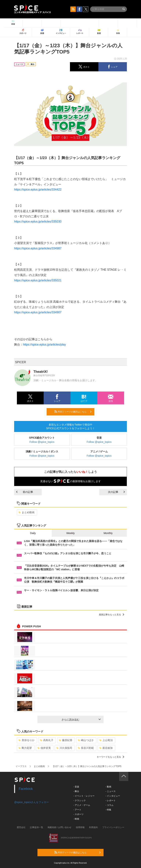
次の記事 (116, 492)
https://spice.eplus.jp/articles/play (44, 345)
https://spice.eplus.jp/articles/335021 (38, 280)
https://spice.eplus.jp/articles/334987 (38, 248)
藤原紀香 (66, 740)
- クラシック (80, 801)
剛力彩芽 (25, 748)
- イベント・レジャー (84, 796)
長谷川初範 (86, 748)
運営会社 (21, 827)
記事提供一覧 (37, 827)
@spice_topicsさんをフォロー (31, 802)
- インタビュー (113, 796)
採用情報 (80, 827)
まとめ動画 (27, 512)
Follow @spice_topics (42, 442)
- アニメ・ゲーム (82, 805)
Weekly (70, 533)
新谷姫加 (106, 748)
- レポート (110, 801)
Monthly (108, 533)
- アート (77, 810)
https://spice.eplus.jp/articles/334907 (38, 312)
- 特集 (108, 810)
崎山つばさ (86, 740)
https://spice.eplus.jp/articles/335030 (38, 222)
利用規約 (93, 827)
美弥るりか (27, 740)
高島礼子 (47, 740)
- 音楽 (76, 787)
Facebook (26, 789)
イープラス (21, 766)
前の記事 (25, 492)
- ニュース (110, 791)
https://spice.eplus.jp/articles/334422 (38, 190)
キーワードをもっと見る (110, 757)
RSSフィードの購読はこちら (73, 412)
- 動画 (108, 787)
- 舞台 (76, 791)
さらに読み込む (81, 720)
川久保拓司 (64, 748)
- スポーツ (78, 814)
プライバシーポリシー (113, 827)
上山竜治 (106, 740)
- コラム (109, 805)
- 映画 (76, 819)
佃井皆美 (44, 748)
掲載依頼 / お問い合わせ (59, 827)
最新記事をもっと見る (112, 615)
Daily (33, 533)
